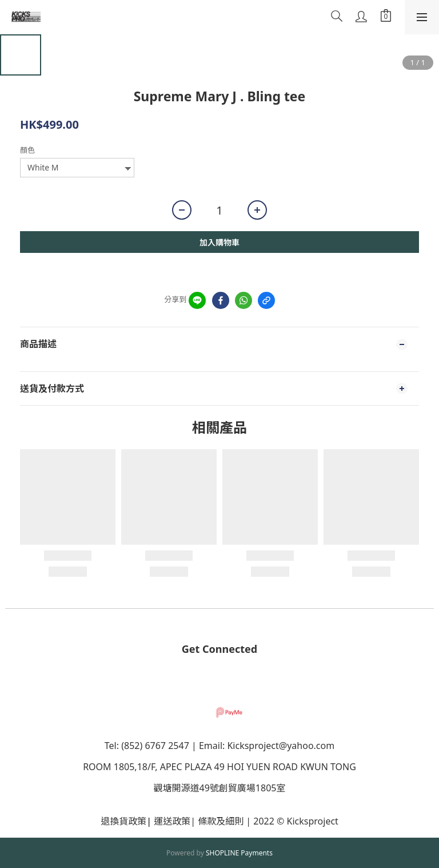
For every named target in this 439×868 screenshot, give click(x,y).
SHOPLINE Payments (239, 853)
